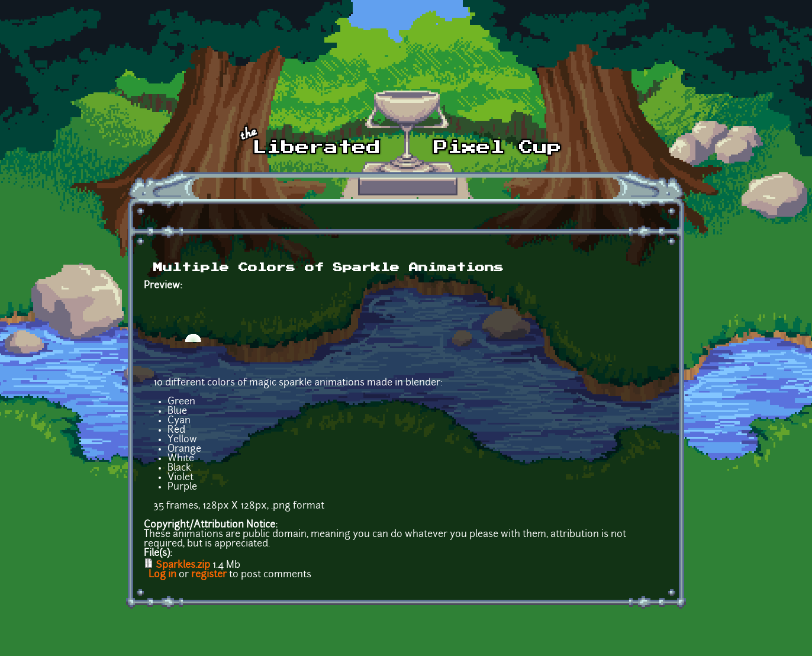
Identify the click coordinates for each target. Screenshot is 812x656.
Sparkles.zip (183, 565)
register (209, 575)
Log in (162, 575)
